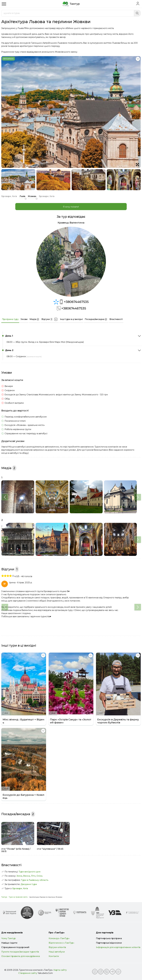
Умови (24, 319)
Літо (33, 876)
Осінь (40, 876)
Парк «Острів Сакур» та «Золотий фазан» (71, 721)
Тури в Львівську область (35, 880)
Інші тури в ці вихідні (71, 319)
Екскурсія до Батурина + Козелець (23, 796)
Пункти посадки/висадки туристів (20, 952)
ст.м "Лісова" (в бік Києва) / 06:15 (16, 850)
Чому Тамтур (8, 938)
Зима (19, 876)
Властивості (116, 319)
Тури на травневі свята (18, 897)
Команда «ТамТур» (59, 938)
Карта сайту (60, 970)
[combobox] (68, 13)
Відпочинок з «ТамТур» (61, 943)
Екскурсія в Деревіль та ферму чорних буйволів (118, 721)
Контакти (54, 956)
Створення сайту (28, 973)
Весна (27, 876)
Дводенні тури (29, 884)
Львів (22, 196)
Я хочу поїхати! (71, 207)
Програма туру (10, 319)
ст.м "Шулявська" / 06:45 (50, 849)
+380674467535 (74, 302)
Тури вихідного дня (30, 872)
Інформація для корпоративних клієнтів (118, 947)
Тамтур (4, 897)
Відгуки (50, 319)
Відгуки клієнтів (57, 947)
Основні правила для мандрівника (21, 956)
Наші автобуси (57, 952)
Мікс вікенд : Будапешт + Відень (23, 721)
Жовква (32, 196)
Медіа (35, 319)
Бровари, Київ (20, 888)
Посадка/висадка (96, 319)
